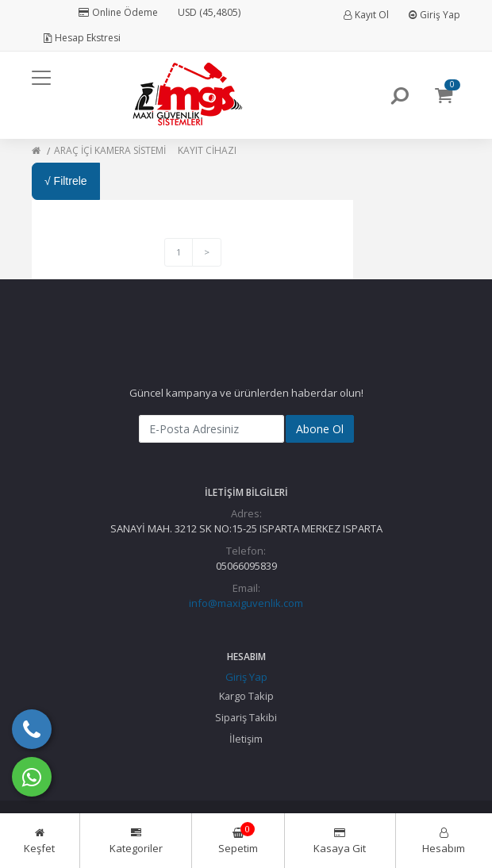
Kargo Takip (246, 696)
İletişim (246, 739)
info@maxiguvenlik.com (246, 603)
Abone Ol (320, 429)
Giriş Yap (434, 15)
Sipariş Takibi (246, 717)
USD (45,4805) (209, 12)
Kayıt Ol (366, 15)
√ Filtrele (66, 181)
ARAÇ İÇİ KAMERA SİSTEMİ (110, 150)
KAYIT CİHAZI (207, 150)
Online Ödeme (118, 12)
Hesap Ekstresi (82, 38)
